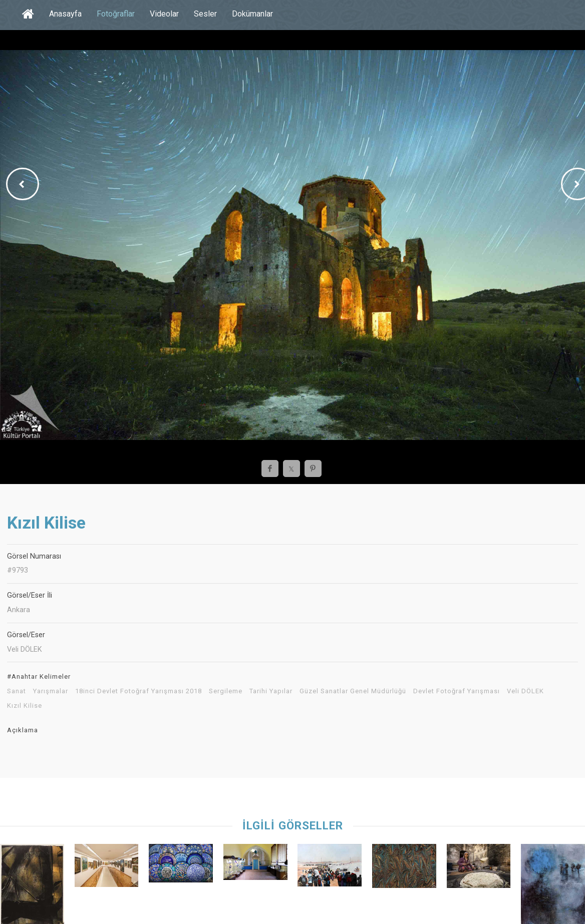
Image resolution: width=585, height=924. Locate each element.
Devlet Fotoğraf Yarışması (457, 691)
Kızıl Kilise (25, 706)
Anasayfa (65, 14)
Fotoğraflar (116, 14)
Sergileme (226, 691)
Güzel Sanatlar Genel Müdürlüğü (353, 691)
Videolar (164, 14)
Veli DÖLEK (525, 691)
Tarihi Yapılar (271, 691)
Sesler (205, 14)
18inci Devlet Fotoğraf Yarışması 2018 (138, 691)
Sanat (17, 691)
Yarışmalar (51, 691)
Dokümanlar (252, 14)
